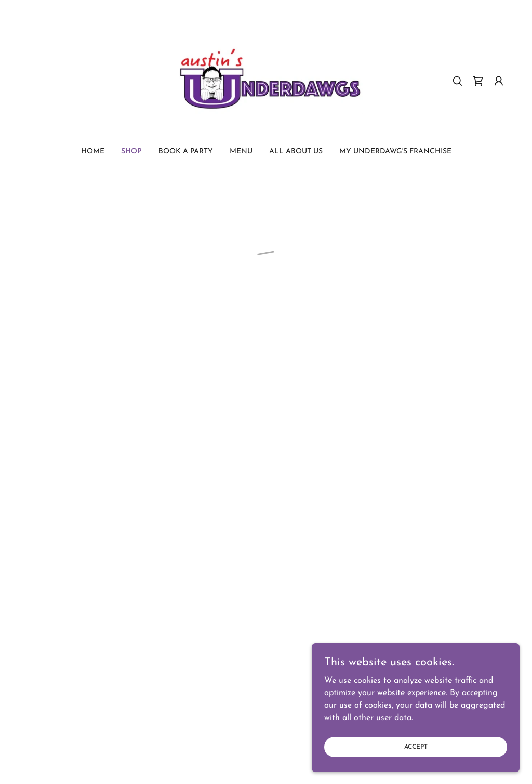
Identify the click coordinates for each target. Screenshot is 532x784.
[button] (478, 81)
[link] (266, 81)
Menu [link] (241, 152)
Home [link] (93, 152)
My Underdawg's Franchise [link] (395, 152)
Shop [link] (131, 152)
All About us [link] (296, 152)
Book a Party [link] (186, 152)
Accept (416, 761)
